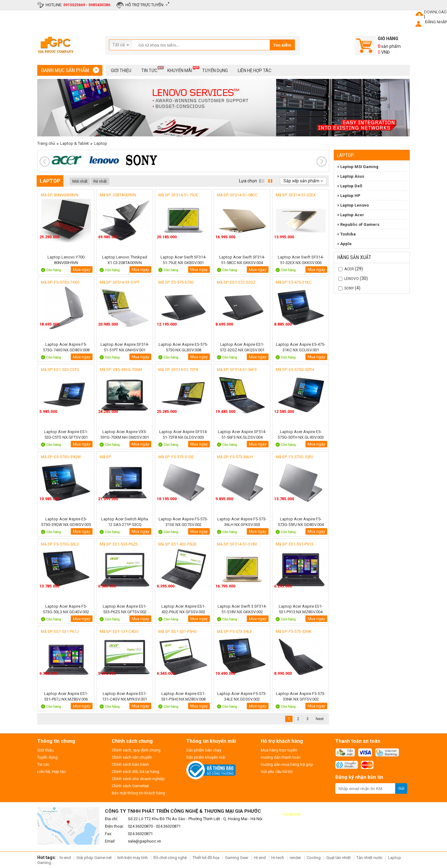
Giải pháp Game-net (94, 858)
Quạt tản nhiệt (339, 858)
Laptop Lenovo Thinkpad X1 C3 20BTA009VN (125, 260)
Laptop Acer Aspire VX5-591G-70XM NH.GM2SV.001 (125, 434)
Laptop (101, 143)
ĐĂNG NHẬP (436, 22)
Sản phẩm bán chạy (204, 750)
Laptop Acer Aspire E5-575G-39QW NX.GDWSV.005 (66, 522)
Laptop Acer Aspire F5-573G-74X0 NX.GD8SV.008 (66, 347)
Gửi (401, 788)
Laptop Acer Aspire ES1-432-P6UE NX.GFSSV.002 (183, 609)
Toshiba (348, 234)
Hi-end (260, 858)
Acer (349, 269)
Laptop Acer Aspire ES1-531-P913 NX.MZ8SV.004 (301, 609)
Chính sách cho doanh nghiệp (138, 779)
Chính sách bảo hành (130, 764)
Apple (346, 244)
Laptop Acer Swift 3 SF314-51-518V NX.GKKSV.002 (242, 609)
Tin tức (149, 69)
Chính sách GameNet (130, 786)
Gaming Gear (237, 858)
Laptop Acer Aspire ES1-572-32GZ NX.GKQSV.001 (242, 347)
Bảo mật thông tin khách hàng (138, 793)
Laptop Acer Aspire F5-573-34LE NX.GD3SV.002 (242, 696)
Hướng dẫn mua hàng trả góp (287, 764)
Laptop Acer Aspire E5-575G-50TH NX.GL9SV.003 (301, 434)
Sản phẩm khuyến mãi (206, 757)
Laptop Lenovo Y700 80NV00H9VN (66, 260)
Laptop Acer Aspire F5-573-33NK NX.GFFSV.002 (301, 696)
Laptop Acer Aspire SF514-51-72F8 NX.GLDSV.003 (183, 434)
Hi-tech (278, 858)
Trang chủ (46, 143)
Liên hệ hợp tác (255, 71)
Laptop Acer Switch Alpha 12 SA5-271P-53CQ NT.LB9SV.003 (125, 522)
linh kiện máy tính (133, 858)
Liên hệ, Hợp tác (52, 772)
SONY (349, 288)
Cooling (314, 858)
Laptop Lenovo (354, 205)
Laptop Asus (352, 176)
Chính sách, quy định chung (136, 750)
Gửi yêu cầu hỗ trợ (277, 772)
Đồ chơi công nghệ (170, 858)
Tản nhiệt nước (369, 858)
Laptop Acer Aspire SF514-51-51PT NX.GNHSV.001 (125, 347)
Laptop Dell (351, 186)
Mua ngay (82, 270)
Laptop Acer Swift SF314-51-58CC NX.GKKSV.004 (242, 260)
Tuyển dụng (215, 71)
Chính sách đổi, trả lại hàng (135, 772)
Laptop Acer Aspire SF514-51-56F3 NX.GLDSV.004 (242, 434)
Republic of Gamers (360, 224)
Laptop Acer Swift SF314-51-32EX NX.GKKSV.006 (301, 260)
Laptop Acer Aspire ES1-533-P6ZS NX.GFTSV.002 (125, 609)
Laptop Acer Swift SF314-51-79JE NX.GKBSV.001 (183, 260)
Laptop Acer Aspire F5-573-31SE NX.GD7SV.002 (183, 522)
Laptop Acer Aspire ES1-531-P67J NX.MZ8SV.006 (66, 696)
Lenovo (352, 279)
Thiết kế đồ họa (206, 858)
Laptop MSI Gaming (359, 167)
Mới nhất (80, 181)
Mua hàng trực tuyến (279, 750)
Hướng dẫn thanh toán (281, 757)
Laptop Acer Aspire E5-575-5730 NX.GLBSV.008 (183, 347)
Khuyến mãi (180, 69)
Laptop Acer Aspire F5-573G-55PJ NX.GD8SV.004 (301, 522)
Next (320, 719)
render (295, 858)
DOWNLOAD (435, 12)
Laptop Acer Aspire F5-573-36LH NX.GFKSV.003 (242, 522)
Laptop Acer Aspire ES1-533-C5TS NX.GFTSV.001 (66, 434)
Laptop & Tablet (74, 143)
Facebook (292, 814)
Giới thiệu (121, 71)
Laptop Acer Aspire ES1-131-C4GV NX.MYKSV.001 (125, 696)
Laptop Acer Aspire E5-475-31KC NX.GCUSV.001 (301, 347)
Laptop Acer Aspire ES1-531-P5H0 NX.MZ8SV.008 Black (183, 696)
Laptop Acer (352, 215)
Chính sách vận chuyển (132, 757)
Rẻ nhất (100, 181)
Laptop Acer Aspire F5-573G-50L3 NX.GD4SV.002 (66, 609)
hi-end (65, 858)
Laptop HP (350, 196)
